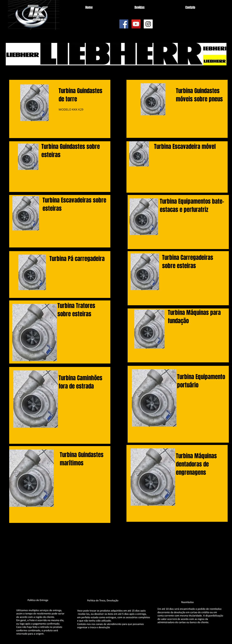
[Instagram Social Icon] (148, 24)
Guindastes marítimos (82, 459)
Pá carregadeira (86, 259)
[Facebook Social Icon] (124, 24)
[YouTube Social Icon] (136, 24)
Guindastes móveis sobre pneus (199, 95)
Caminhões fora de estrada (80, 382)
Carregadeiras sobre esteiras (188, 262)
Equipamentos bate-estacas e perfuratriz (192, 205)
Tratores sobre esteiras (76, 310)
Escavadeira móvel (194, 147)
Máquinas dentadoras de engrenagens (196, 464)
